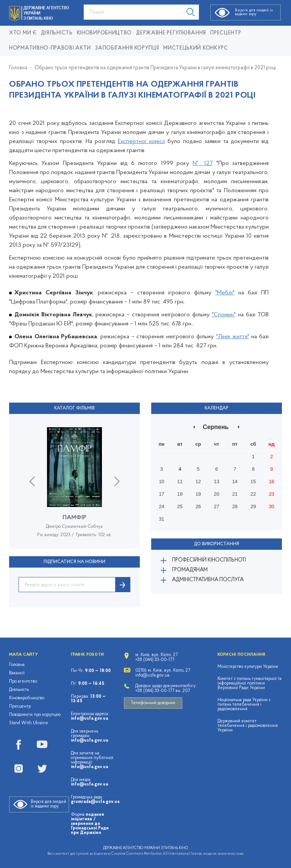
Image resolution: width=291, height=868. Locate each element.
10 (161, 481)
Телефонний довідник (153, 703)
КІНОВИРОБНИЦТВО (105, 33)
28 (235, 506)
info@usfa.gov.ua (89, 719)
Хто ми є (23, 33)
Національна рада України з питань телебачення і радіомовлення (244, 705)
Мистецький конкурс (196, 48)
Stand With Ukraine (29, 723)
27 (216, 506)
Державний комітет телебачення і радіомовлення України (248, 726)
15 (253, 481)
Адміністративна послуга (208, 580)
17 (161, 494)
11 (180, 481)
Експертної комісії (142, 142)
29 (253, 506)
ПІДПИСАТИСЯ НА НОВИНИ (74, 562)
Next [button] (117, 481)
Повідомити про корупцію (35, 715)
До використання (217, 544)
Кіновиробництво (27, 698)
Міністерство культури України (248, 667)
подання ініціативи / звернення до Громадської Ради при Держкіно (90, 824)
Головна (18, 68)
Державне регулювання (171, 33)
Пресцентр (226, 33)
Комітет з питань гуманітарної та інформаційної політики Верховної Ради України (250, 683)
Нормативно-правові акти (50, 48)
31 (161, 519)
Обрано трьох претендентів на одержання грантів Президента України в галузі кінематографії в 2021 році (155, 68)
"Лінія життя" (233, 337)
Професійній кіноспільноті (209, 560)
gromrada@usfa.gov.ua (95, 802)
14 (235, 481)
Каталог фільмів (74, 408)
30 (271, 506)
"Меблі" (225, 293)
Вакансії (17, 673)
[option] (74, 488)
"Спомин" (224, 315)
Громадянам (190, 570)
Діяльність (57, 33)
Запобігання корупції (127, 48)
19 (198, 494)
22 (253, 494)
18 (180, 494)
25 (180, 506)
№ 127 (203, 163)
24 (161, 506)
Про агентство (23, 681)
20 (216, 494)
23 (271, 494)
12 (198, 481)
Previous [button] (32, 481)
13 (216, 481)
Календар (217, 408)
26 (198, 506)
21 (235, 494)
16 (271, 481)
